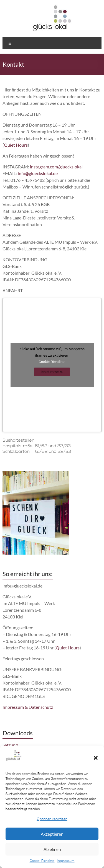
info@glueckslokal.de (38, 173)
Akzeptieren (52, 834)
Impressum (66, 861)
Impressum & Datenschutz (28, 707)
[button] (96, 758)
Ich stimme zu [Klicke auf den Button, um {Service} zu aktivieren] (52, 372)
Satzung (10, 745)
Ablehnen (52, 849)
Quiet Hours (16, 145)
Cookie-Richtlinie (42, 861)
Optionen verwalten (52, 819)
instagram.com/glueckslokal (56, 167)
